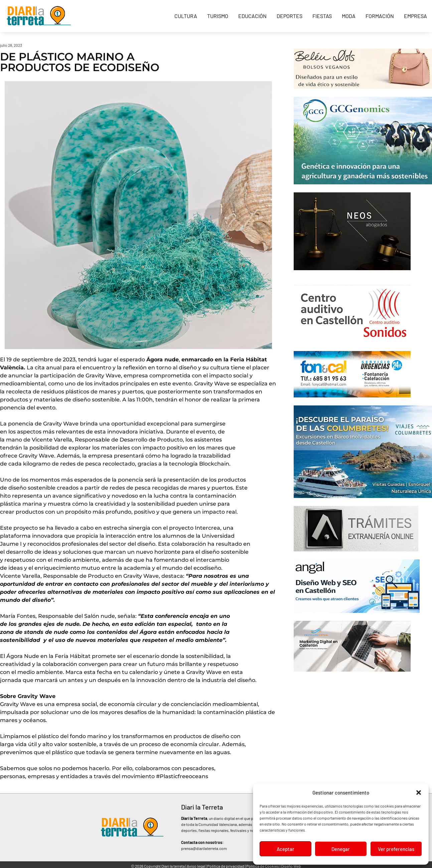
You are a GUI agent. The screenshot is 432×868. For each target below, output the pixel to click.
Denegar (341, 849)
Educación (252, 16)
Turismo (218, 16)
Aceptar (285, 849)
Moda (349, 16)
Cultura (186, 16)
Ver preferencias (396, 849)
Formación (380, 16)
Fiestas (322, 16)
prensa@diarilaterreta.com (204, 848)
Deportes (290, 16)
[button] (419, 793)
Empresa (415, 16)
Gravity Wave (103, 376)
